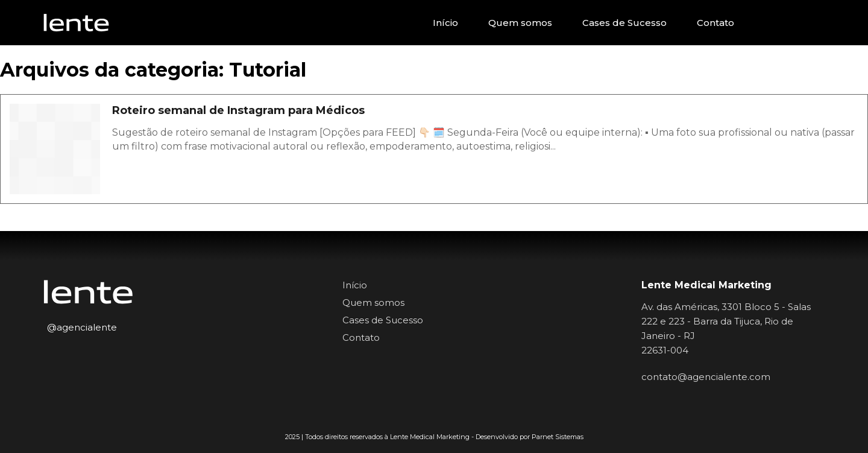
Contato (715, 23)
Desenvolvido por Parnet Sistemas (530, 437)
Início (445, 23)
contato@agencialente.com (706, 377)
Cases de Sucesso (624, 23)
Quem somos (520, 23)
